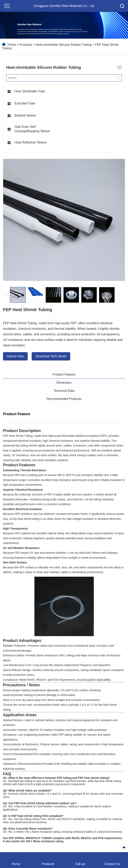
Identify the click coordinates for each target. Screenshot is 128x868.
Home (12, 45)
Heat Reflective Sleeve (30, 142)
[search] (118, 78)
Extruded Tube (25, 103)
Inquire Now (15, 356)
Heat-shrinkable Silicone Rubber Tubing (64, 45)
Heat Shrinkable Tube (30, 91)
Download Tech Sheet (51, 356)
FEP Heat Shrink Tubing (18, 436)
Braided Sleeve (25, 115)
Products (26, 45)
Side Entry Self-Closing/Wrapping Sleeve (32, 129)
